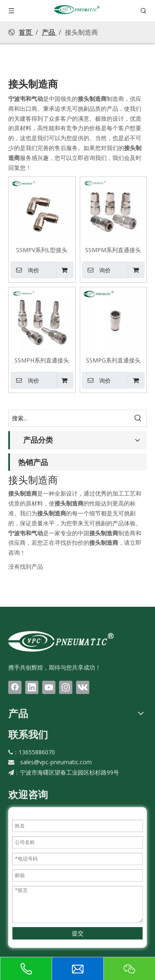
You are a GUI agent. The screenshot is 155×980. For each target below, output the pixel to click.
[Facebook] (15, 687)
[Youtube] (49, 687)
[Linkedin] (32, 687)
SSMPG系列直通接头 (113, 360)
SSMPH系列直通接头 (42, 360)
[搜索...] (69, 418)
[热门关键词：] (138, 418)
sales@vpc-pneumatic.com (56, 762)
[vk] (83, 687)
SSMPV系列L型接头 (42, 250)
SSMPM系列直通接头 (113, 250)
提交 (78, 933)
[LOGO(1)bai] (61, 641)
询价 (25, 270)
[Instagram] (66, 687)
